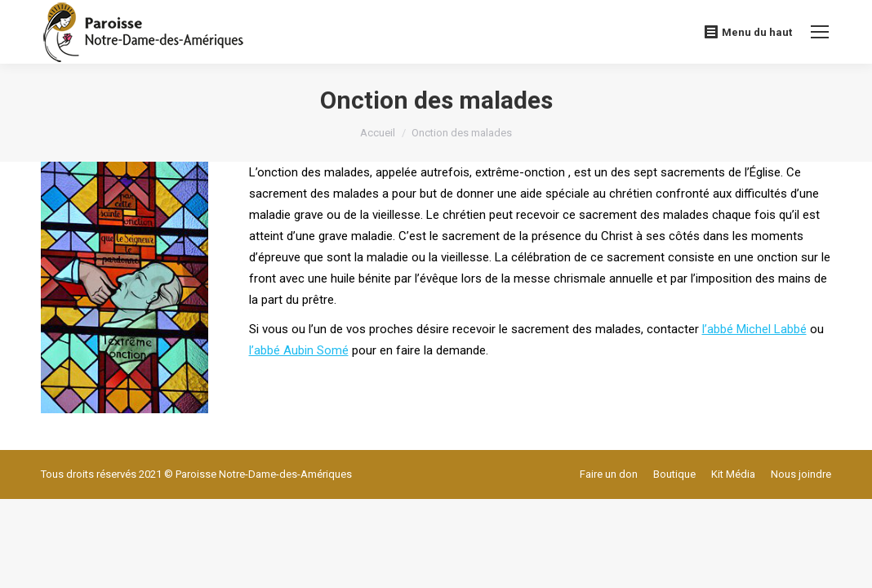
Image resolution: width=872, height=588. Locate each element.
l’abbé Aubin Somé (299, 350)
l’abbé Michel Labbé (754, 329)
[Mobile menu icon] (820, 32)
